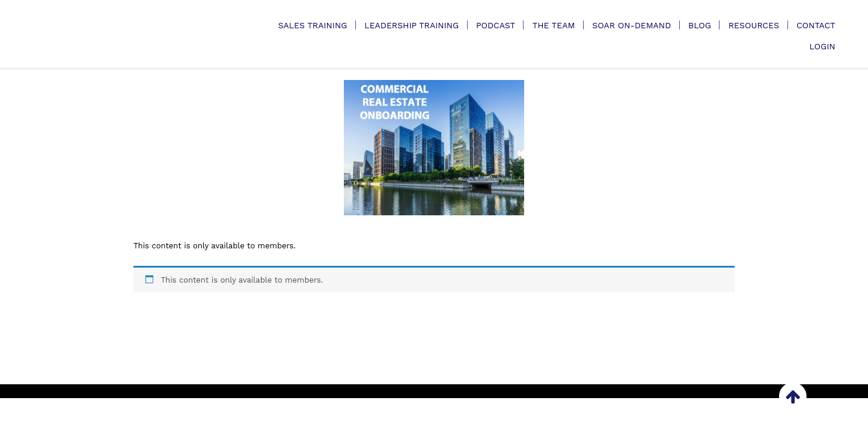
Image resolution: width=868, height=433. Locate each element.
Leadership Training (411, 25)
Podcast (496, 25)
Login (822, 46)
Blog (700, 25)
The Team (554, 25)
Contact (816, 25)
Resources (754, 25)
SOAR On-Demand (631, 25)
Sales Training (313, 25)
